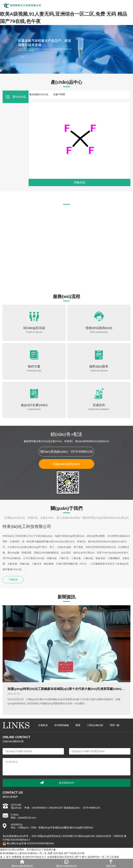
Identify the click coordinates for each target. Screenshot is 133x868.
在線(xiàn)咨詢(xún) (66, 464)
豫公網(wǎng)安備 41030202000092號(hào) (28, 843)
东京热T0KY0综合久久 (34, 857)
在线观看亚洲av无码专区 (61, 857)
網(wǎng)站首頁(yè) (22, 863)
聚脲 (78, 725)
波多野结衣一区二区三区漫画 (103, 857)
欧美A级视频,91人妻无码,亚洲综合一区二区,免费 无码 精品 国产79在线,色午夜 (42, 853)
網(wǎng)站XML (87, 836)
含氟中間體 (59, 94)
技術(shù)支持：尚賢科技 (110, 836)
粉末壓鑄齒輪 (62, 725)
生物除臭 (43, 725)
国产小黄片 (81, 857)
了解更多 (13, 580)
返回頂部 (111, 863)
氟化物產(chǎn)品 (39, 94)
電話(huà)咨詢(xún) (67, 863)
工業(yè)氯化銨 (95, 725)
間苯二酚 (115, 725)
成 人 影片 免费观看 (11, 857)
